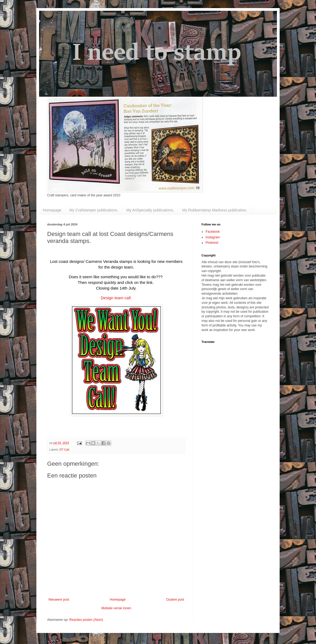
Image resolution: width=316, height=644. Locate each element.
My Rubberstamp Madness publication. (215, 210)
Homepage (52, 210)
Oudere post (175, 600)
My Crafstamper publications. (94, 210)
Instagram (213, 237)
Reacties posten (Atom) (86, 620)
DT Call (64, 450)
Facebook (213, 232)
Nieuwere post (59, 600)
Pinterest (212, 243)
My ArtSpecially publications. (150, 210)
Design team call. (116, 298)
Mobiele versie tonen (116, 608)
